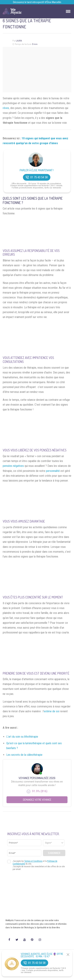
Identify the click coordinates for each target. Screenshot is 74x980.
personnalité (53, 471)
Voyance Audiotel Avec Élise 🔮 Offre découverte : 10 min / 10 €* (42, 955)
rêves (6, 108)
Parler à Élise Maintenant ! (37, 170)
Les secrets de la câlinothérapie (24, 755)
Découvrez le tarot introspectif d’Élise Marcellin (37, 2)
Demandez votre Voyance (37, 800)
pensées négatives (13, 466)
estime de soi (52, 711)
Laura (19, 41)
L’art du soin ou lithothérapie (22, 737)
